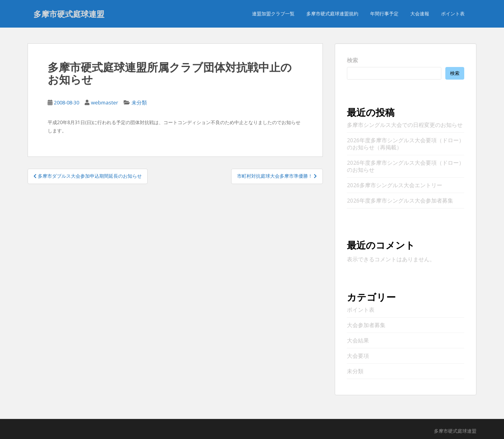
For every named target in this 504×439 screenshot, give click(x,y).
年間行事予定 (384, 14)
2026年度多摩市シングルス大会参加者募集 (400, 200)
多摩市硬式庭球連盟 (69, 14)
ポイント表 (453, 14)
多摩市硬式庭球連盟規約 (332, 14)
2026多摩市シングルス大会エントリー (395, 185)
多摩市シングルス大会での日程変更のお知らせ (405, 125)
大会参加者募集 (366, 325)
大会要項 (358, 356)
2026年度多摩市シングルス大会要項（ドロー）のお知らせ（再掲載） (406, 144)
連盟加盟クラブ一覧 (273, 14)
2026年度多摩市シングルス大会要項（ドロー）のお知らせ (406, 166)
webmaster (105, 102)
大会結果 (358, 340)
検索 (352, 60)
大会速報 (420, 14)
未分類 (139, 102)
